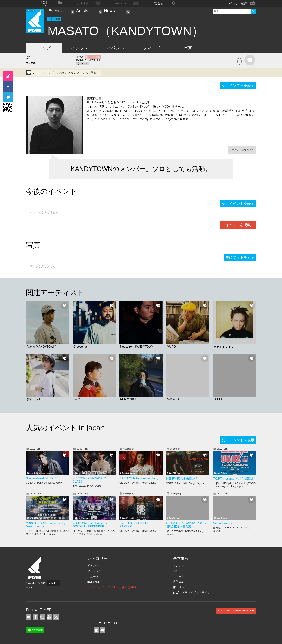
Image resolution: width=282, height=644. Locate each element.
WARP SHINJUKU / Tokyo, (185, 483)
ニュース (93, 576)
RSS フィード (56, 617)
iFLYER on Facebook (35, 617)
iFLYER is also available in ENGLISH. (236, 611)
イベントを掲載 (238, 225)
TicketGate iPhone (103, 630)
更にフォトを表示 (240, 257)
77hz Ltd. (54, 583)
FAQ (176, 571)
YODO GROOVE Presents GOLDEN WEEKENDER (90, 525)
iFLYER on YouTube (49, 617)
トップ (44, 48)
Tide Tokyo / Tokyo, (87, 486)
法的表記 (179, 582)
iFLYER (35, 568)
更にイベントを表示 (238, 204)
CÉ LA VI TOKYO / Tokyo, (44, 483)
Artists (82, 11)
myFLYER (94, 582)
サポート (179, 576)
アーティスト (96, 571)
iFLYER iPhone (96, 630)
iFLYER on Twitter (29, 617)
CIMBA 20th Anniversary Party (139, 478)
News (109, 11)
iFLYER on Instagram (42, 617)
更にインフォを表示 (238, 85)
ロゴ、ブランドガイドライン (192, 593)
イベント (116, 48)
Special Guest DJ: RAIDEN (43, 478)
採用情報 (179, 587)
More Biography (242, 150)
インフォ (80, 48)
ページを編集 (94, 57)
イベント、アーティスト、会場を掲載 (112, 587)
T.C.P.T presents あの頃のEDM (233, 479)
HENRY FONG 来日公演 (182, 479)
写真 (188, 48)
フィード (152, 48)
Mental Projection (224, 523)
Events (55, 11)
